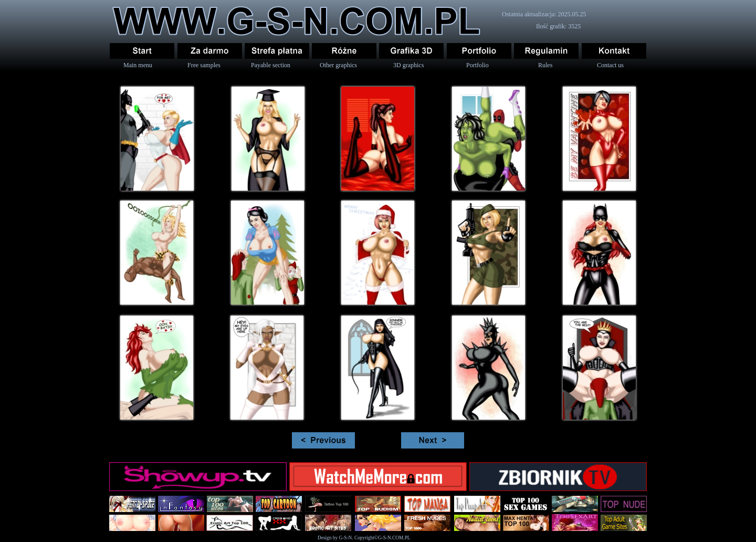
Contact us (610, 65)
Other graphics (338, 65)
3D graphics (408, 65)
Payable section (271, 65)
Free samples (204, 65)
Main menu (138, 65)
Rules (545, 65)
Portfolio (477, 65)
